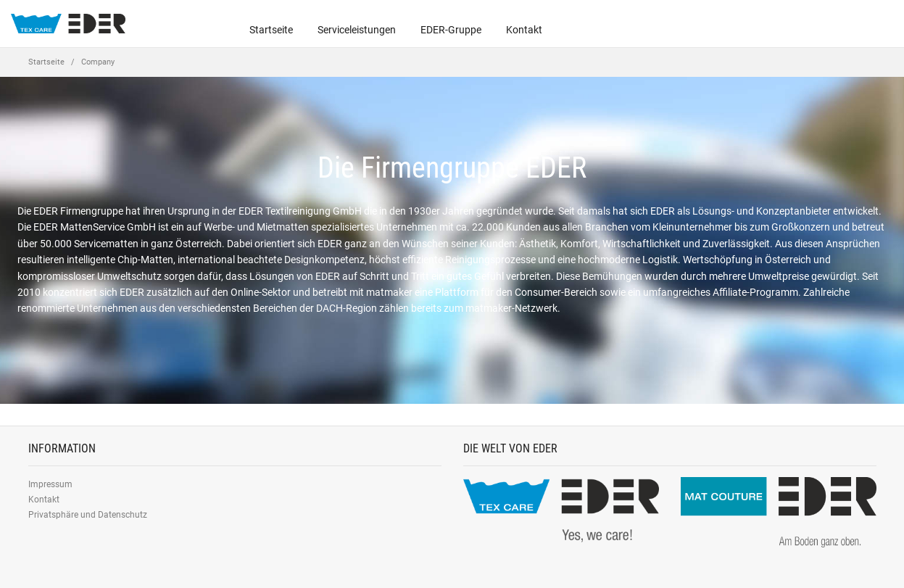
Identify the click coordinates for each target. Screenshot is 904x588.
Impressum (50, 484)
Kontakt (524, 30)
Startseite (271, 30)
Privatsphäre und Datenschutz (88, 515)
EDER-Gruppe (451, 30)
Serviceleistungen (357, 30)
